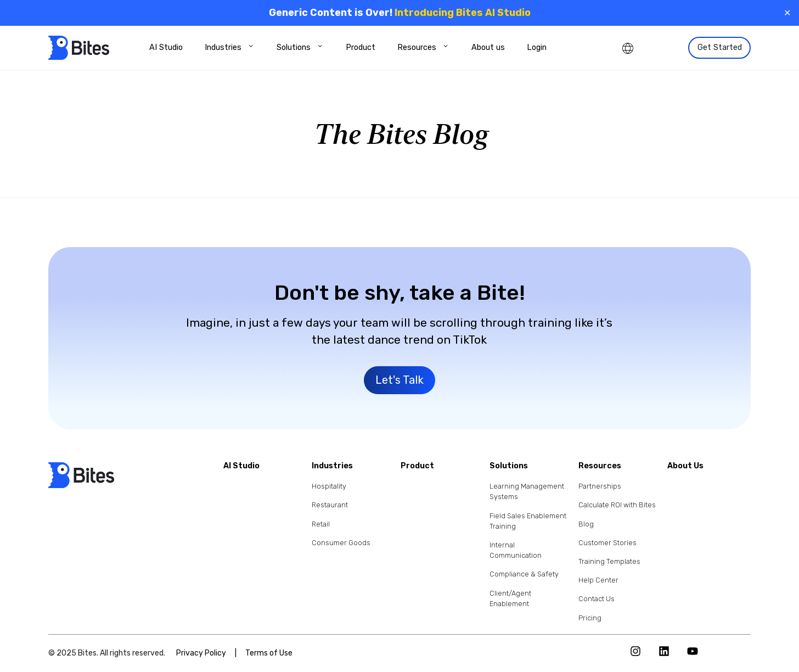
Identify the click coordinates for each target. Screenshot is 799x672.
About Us (685, 466)
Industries (230, 47)
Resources (423, 47)
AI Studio (166, 47)
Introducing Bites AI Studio (463, 13)
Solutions (300, 47)
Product (361, 47)
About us (488, 47)
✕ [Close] (787, 13)
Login (537, 47)
